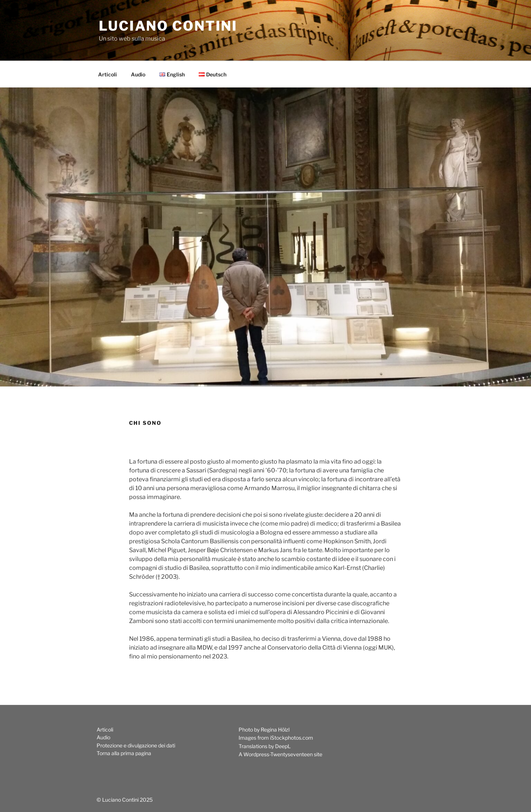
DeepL (283, 746)
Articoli (107, 74)
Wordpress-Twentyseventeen (278, 754)
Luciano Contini (168, 26)
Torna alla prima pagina (124, 753)
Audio (138, 74)
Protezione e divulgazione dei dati (136, 745)
